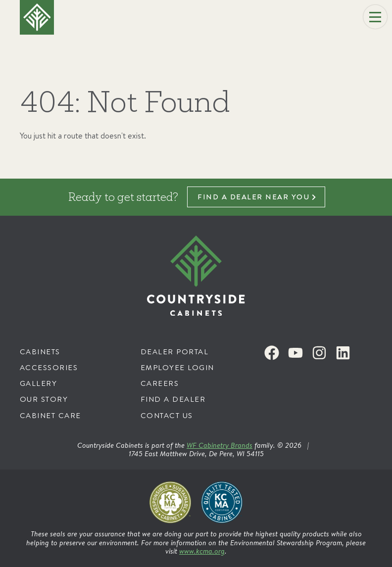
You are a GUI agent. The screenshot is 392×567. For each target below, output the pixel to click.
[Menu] (375, 17)
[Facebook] (272, 353)
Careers (160, 383)
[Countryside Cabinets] (196, 276)
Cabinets (40, 352)
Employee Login (177, 367)
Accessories (49, 367)
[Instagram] (319, 353)
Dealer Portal (175, 352)
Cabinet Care (50, 415)
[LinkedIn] (343, 353)
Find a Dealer (173, 399)
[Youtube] (295, 353)
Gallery (39, 383)
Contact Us (167, 415)
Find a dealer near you (253, 197)
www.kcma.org (202, 551)
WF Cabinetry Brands (220, 445)
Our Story (44, 399)
